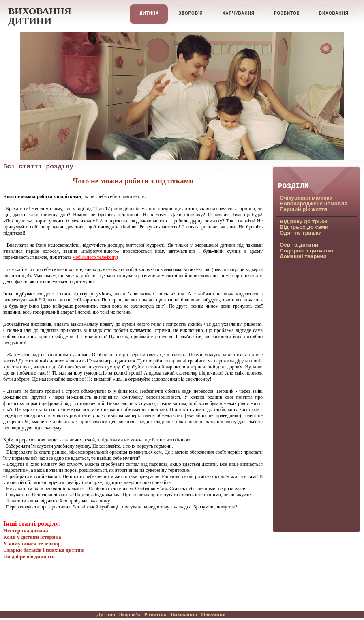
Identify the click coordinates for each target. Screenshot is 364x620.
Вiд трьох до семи (304, 227)
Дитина (106, 614)
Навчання (213, 614)
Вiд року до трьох (304, 221)
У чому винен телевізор (32, 544)
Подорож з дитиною (307, 251)
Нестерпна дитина (26, 531)
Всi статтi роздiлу (38, 167)
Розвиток (155, 614)
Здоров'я (130, 614)
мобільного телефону (95, 257)
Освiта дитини (299, 245)
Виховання (184, 614)
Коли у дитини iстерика (32, 537)
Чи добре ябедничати (29, 556)
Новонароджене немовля (314, 203)
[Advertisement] (311, 397)
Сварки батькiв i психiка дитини (43, 550)
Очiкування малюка (306, 198)
